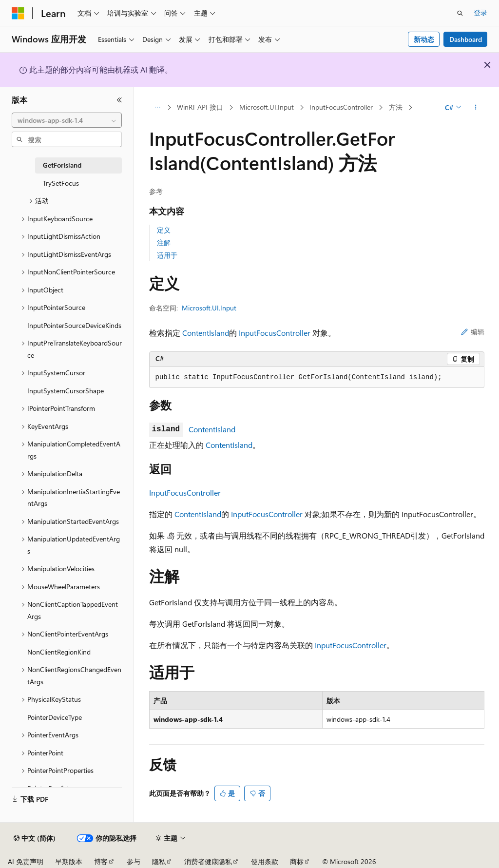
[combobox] (67, 120)
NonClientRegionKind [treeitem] (59, 652)
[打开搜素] (460, 13)
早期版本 (69, 861)
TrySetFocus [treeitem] (61, 183)
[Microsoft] (18, 13)
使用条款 (265, 861)
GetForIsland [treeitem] (62, 165)
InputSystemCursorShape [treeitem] (66, 391)
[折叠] (119, 100)
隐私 (159, 861)
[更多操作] (475, 108)
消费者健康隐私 (208, 861)
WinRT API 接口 (200, 107)
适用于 (167, 255)
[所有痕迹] (158, 108)
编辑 (473, 332)
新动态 (424, 39)
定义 (164, 230)
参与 (134, 861)
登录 (480, 12)
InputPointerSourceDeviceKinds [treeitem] (74, 325)
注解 (164, 242)
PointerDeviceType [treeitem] (55, 717)
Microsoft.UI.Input (267, 107)
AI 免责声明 (26, 861)
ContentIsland (206, 333)
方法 (396, 107)
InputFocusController (341, 107)
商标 (297, 861)
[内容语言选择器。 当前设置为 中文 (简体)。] (35, 838)
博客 (101, 861)
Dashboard (466, 39)
